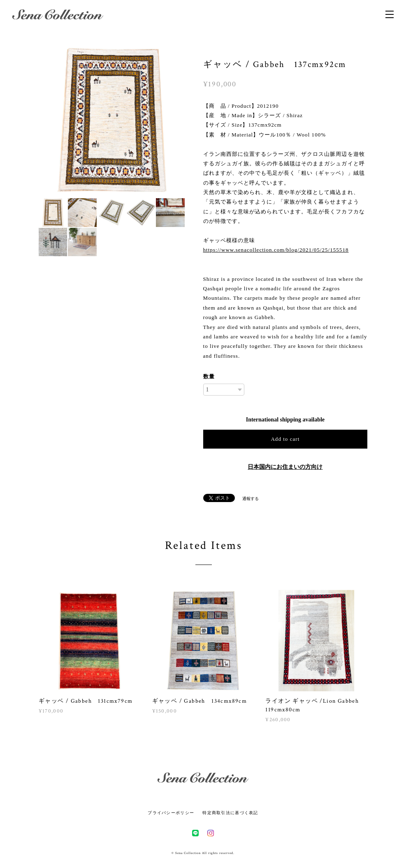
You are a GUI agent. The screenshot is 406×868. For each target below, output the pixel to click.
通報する (251, 499)
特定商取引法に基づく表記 (230, 813)
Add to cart (285, 439)
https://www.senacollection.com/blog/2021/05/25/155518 (276, 250)
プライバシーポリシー (171, 813)
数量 (209, 376)
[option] (112, 120)
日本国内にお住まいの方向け (285, 467)
